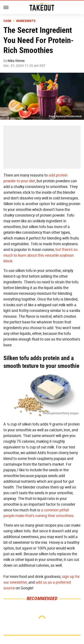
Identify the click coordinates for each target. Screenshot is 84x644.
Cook (7, 21)
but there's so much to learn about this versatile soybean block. (41, 255)
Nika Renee (16, 61)
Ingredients (26, 21)
